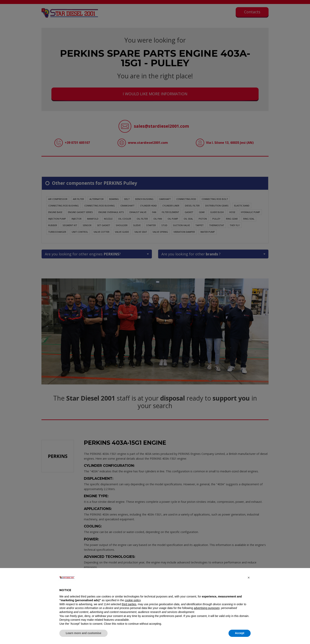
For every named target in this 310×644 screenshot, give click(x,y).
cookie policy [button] (133, 600)
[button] (249, 578)
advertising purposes (207, 608)
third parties (129, 604)
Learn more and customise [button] (83, 633)
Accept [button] (240, 633)
